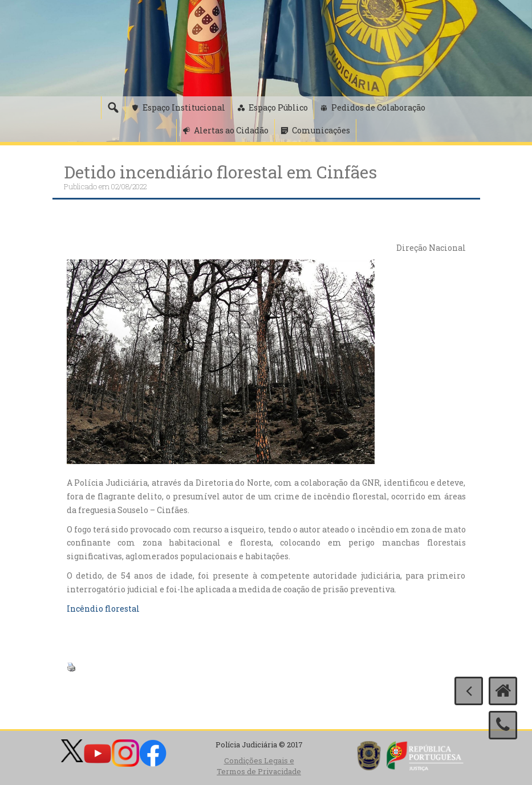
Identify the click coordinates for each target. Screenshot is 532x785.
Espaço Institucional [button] (184, 107)
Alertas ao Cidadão (231, 130)
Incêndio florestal (103, 609)
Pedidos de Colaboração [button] (378, 107)
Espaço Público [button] (278, 107)
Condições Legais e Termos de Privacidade (259, 766)
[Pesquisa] (113, 108)
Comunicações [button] (321, 130)
